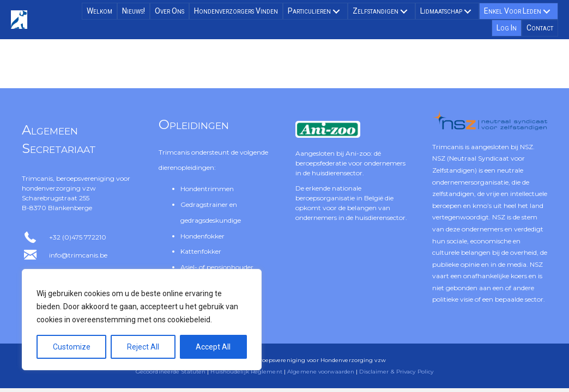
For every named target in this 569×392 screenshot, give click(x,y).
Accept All (213, 347)
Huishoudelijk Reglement (246, 372)
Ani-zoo (358, 153)
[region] (142, 320)
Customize (72, 347)
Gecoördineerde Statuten (171, 372)
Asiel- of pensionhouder (217, 267)
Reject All (143, 347)
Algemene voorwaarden (321, 372)
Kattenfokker (201, 251)
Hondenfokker (202, 236)
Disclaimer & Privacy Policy (396, 372)
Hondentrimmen (207, 189)
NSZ (526, 147)
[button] (336, 11)
